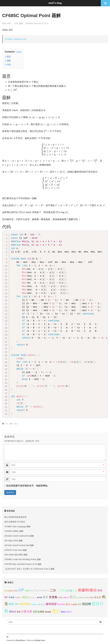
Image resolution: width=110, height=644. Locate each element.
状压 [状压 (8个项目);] (68, 604)
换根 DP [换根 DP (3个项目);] (66, 598)
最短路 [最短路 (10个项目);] (98, 597)
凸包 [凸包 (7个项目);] (75, 591)
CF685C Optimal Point (16, 39)
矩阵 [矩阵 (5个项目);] (79, 604)
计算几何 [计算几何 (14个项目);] (27, 612)
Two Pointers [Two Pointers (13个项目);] (41, 590)
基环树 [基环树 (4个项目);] (40, 598)
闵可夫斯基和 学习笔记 (15, 522)
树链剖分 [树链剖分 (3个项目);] (35, 604)
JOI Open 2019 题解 (14, 541)
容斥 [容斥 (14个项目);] (45, 597)
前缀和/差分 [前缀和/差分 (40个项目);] (87, 590)
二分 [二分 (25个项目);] (53, 590)
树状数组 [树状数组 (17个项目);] (25, 604)
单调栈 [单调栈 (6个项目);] (11, 597)
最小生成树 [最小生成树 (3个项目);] (89, 598)
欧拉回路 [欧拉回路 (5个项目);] (61, 604)
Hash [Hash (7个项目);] (27, 591)
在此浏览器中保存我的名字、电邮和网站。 (28, 486)
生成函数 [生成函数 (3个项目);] (74, 604)
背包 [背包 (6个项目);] (19, 612)
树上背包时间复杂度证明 (15, 517)
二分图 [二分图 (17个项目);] (61, 590)
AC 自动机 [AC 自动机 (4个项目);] (8, 591)
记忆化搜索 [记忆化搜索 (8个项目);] (39, 612)
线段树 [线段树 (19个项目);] (87, 604)
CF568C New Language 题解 (17, 527)
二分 (6, 424)
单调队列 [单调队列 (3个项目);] (18, 598)
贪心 (16, 424)
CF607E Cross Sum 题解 (16, 550)
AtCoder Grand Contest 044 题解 (19, 545)
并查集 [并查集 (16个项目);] (53, 597)
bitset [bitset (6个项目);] (16, 591)
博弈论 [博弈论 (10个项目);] (26, 597)
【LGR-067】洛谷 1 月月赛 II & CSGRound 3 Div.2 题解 (29, 569)
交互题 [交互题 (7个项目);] (69, 591)
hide (19, 52)
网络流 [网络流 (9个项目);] (12, 612)
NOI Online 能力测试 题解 (16, 555)
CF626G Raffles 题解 (14, 531)
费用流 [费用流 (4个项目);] (63, 612)
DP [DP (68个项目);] (21, 590)
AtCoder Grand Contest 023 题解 (19, 536)
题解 (21, 23)
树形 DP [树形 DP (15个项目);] (14, 604)
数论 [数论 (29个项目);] (73, 597)
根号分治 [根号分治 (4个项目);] (42, 604)
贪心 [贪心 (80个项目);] (56, 611)
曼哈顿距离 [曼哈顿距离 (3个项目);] (81, 598)
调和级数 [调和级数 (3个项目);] (48, 612)
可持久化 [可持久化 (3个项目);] (33, 598)
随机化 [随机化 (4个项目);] (69, 612)
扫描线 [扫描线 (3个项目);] (60, 598)
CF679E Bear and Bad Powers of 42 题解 (23, 564)
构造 (11, 424)
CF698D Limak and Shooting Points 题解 (23, 559)
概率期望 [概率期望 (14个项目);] (51, 604)
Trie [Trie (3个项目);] (32, 591)
